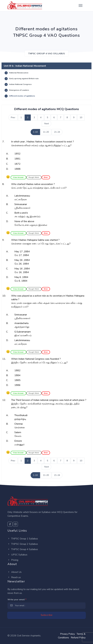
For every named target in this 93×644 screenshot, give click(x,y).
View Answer (18, 177)
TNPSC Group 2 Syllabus (23, 544)
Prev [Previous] (13, 117)
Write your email (17, 600)
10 (81, 117)
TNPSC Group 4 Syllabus (23, 549)
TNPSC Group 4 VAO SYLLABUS (46, 54)
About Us (15, 572)
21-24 (57, 132)
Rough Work (34, 177)
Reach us (14, 577)
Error (46, 177)
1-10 (35, 132)
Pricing (13, 560)
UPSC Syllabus (17, 555)
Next (46, 124)
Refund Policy (78, 638)
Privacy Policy (67, 634)
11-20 (46, 132)
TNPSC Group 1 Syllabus (23, 539)
